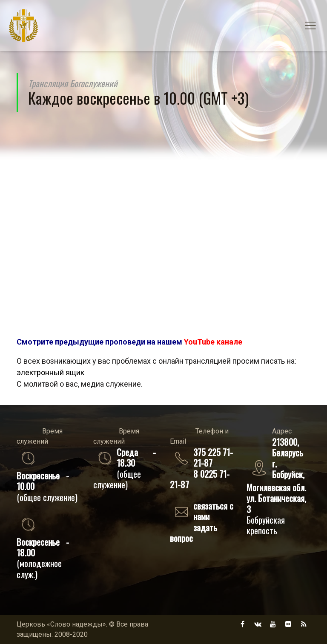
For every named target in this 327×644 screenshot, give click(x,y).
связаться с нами (213, 511)
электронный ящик (50, 372)
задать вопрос (194, 533)
